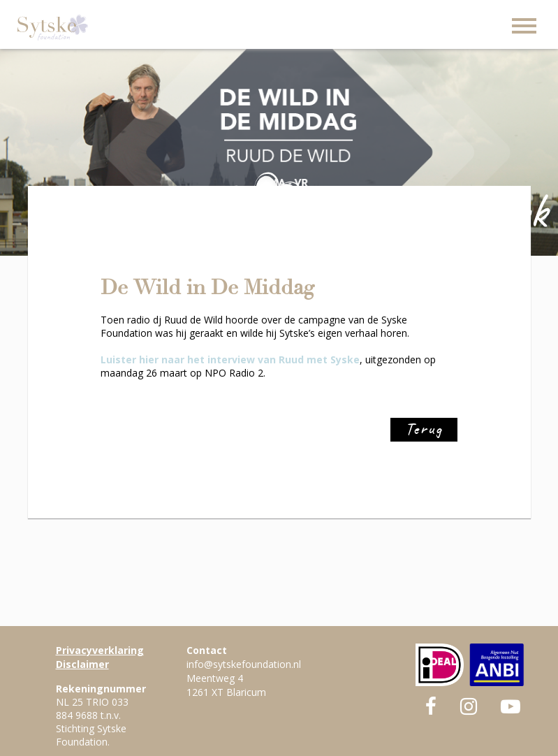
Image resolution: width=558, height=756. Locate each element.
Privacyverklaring (100, 650)
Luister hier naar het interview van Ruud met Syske (230, 359)
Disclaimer (82, 664)
